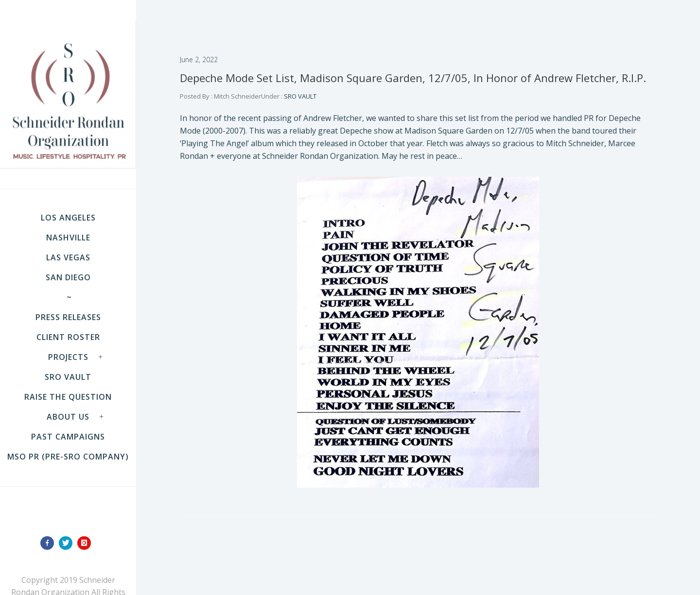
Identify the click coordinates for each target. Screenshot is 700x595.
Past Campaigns (68, 437)
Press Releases (68, 317)
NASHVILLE (68, 238)
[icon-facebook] (50, 543)
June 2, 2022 (199, 59)
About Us (68, 417)
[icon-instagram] (87, 543)
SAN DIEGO (68, 277)
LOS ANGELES (68, 218)
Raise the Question (68, 397)
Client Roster (68, 337)
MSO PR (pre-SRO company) (68, 457)
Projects (68, 357)
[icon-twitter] (68, 543)
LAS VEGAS (68, 257)
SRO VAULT (68, 377)
